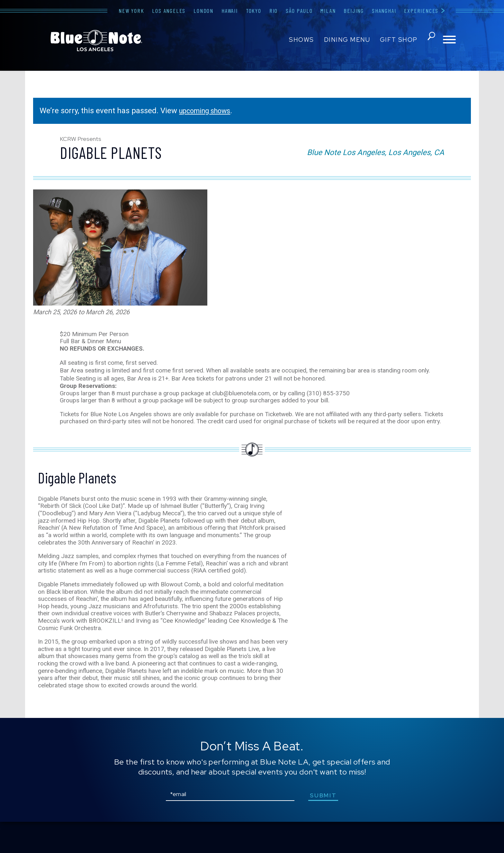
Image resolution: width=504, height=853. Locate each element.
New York (131, 11)
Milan (328, 11)
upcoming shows (209, 111)
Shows (300, 40)
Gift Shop (397, 40)
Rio (274, 11)
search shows (430, 40)
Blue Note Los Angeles (96, 41)
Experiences (421, 11)
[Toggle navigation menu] (449, 40)
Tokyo (254, 11)
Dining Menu (346, 40)
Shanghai (384, 11)
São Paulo (299, 11)
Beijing (354, 11)
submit (326, 826)
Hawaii (230, 11)
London (203, 11)
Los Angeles (169, 11)
